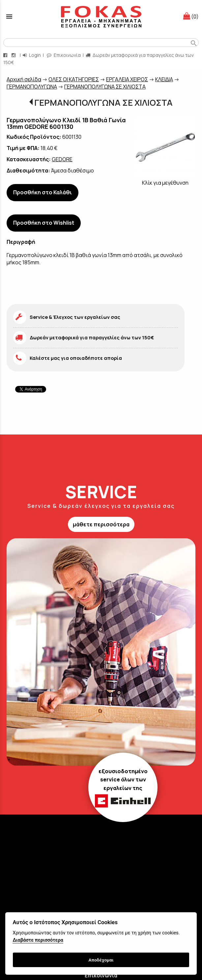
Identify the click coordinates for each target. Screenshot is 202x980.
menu (9, 17)
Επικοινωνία (101, 975)
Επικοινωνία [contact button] (64, 55)
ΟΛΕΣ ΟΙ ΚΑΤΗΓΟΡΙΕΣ (74, 79)
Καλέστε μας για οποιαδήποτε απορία (76, 358)
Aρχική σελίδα (24, 79)
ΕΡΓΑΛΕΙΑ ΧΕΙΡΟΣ (127, 79)
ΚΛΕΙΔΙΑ (164, 79)
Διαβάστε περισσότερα (38, 940)
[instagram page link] (14, 55)
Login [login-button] (32, 55)
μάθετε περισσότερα (101, 524)
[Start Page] (101, 17)
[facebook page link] (6, 55)
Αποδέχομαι (101, 960)
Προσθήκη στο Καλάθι (43, 192)
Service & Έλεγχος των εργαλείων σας (75, 317)
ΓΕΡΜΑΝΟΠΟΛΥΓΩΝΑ (32, 87)
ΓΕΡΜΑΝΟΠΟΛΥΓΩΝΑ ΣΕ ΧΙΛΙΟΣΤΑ (105, 87)
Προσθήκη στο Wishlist (44, 223)
